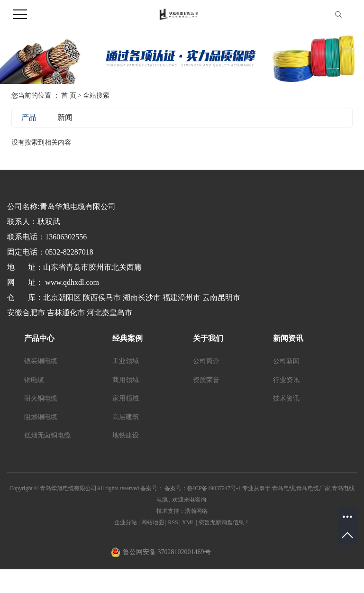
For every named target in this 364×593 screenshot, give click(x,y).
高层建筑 (126, 417)
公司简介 (206, 361)
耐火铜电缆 (41, 398)
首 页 (69, 96)
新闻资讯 (288, 338)
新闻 (65, 117)
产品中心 (39, 338)
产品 (29, 117)
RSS (173, 522)
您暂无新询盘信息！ (224, 522)
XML (188, 522)
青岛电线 (283, 488)
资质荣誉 (206, 380)
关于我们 (208, 338)
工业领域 (126, 361)
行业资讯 (286, 380)
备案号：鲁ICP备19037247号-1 (203, 488)
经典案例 (127, 338)
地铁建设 (126, 435)
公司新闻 (286, 361)
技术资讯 (286, 398)
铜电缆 (34, 380)
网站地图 (153, 522)
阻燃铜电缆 (41, 417)
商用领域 (126, 380)
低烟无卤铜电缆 (47, 435)
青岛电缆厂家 (313, 488)
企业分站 (126, 522)
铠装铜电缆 (41, 361)
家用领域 (126, 398)
